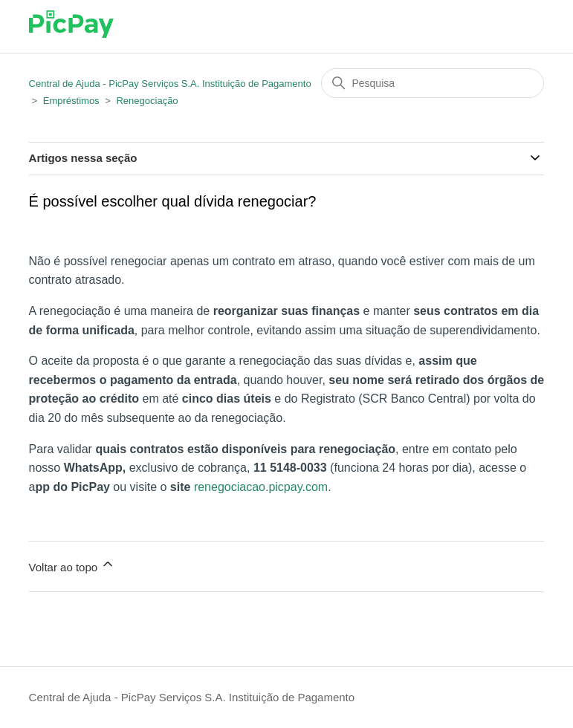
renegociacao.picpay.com (261, 487)
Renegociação (147, 101)
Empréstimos (71, 101)
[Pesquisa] (433, 83)
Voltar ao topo (72, 565)
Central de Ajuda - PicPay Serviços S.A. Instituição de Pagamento (170, 84)
